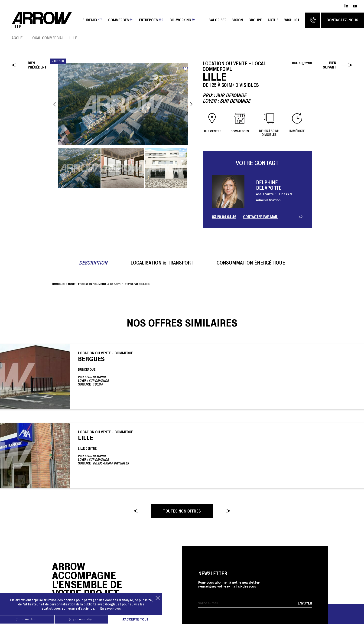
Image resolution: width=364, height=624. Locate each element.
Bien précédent (37, 65)
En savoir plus (111, 608)
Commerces (120, 20)
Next (191, 104)
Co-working (182, 20)
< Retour (58, 61)
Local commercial (47, 38)
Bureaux (92, 20)
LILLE (73, 38)
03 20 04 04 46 (224, 217)
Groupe (255, 20)
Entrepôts (151, 20)
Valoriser (218, 20)
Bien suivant (330, 65)
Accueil (18, 38)
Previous (55, 104)
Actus (273, 20)
